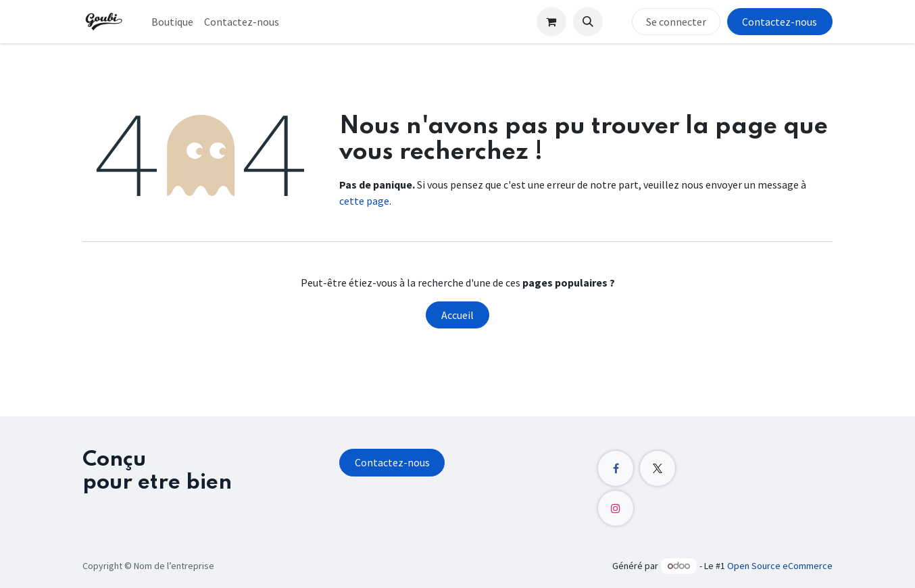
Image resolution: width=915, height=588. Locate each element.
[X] (658, 468)
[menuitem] (172, 22)
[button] (588, 22)
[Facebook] (616, 468)
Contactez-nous (780, 22)
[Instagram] (616, 508)
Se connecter (676, 22)
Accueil (457, 315)
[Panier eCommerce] (551, 22)
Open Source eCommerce (780, 566)
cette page (364, 201)
